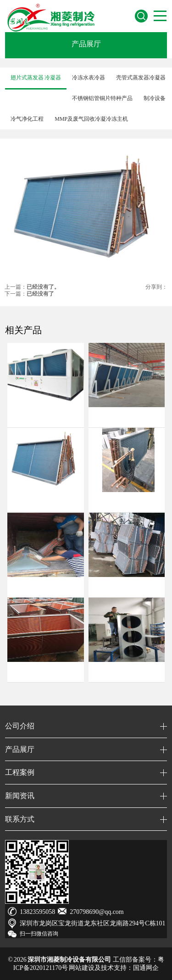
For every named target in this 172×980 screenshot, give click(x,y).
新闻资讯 (20, 796)
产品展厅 (86, 44)
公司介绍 (20, 726)
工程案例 (20, 772)
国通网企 (146, 968)
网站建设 (82, 968)
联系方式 (20, 819)
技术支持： (117, 968)
